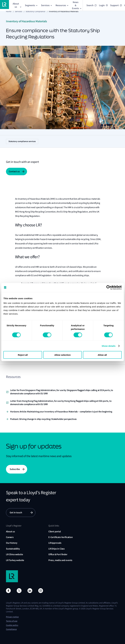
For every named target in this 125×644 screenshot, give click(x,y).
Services (19, 11)
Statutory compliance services (22, 141)
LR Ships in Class (57, 549)
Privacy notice (12, 617)
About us (10, 531)
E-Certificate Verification (61, 537)
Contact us (14, 171)
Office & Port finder (58, 554)
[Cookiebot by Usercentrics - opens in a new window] (108, 287)
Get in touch (16, 512)
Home (9, 11)
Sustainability (13, 549)
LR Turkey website (15, 560)
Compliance (11, 629)
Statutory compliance (35, 11)
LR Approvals (55, 543)
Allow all (102, 355)
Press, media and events (60, 560)
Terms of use (12, 621)
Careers (10, 537)
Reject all (23, 355)
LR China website (14, 554)
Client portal (55, 531)
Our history (12, 543)
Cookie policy (12, 625)
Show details (109, 346)
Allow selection (63, 355)
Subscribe (15, 469)
